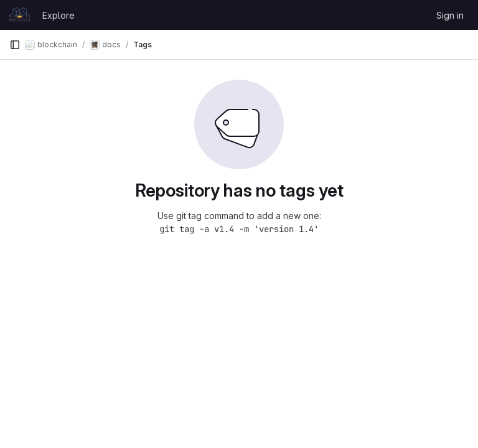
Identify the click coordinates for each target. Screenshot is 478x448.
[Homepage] (20, 15)
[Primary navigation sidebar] (15, 45)
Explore (59, 15)
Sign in (450, 15)
